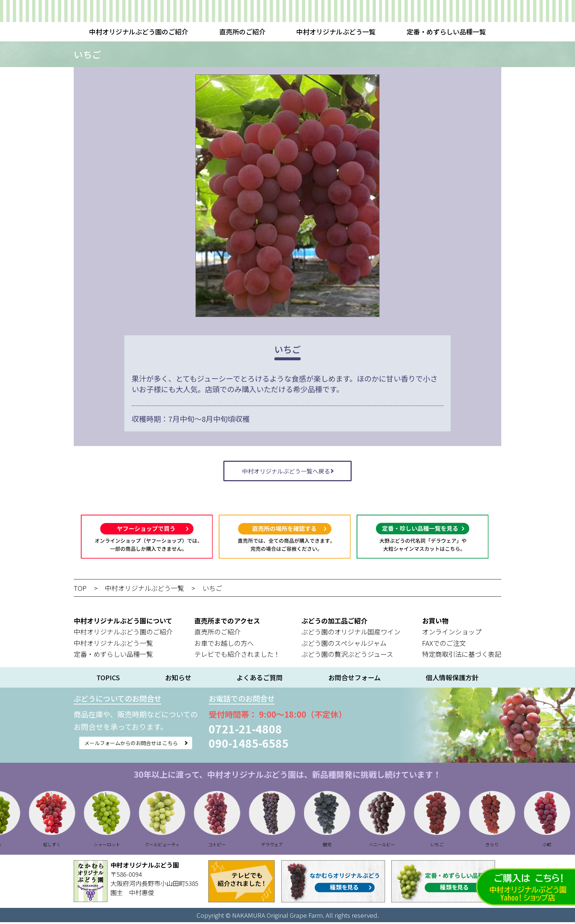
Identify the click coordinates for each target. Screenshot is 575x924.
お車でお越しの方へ (224, 645)
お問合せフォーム (354, 679)
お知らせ (178, 679)
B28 (8, 846)
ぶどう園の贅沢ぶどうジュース (347, 656)
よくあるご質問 (260, 679)
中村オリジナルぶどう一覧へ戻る (286, 472)
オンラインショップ (452, 633)
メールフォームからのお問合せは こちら (148, 748)
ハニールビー (393, 846)
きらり (503, 846)
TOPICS (108, 679)
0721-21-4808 (279, 730)
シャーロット (118, 846)
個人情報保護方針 (452, 679)
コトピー (228, 846)
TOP (80, 590)
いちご (212, 590)
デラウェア (283, 846)
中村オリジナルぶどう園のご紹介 (139, 32)
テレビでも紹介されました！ (237, 656)
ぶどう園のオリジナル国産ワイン (351, 633)
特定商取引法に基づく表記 (462, 656)
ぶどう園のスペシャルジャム (344, 645)
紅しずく (63, 846)
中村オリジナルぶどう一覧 (336, 32)
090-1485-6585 (282, 745)
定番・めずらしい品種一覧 (446, 32)
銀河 (338, 846)
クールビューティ (173, 846)
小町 (558, 846)
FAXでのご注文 (444, 645)
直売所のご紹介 (242, 32)
